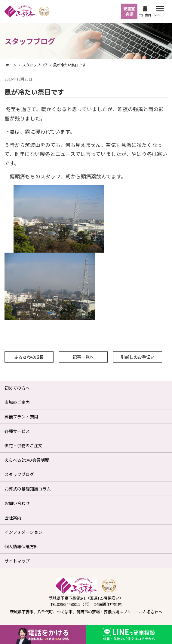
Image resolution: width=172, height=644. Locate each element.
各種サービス (17, 431)
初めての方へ (17, 388)
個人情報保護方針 (21, 546)
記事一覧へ (83, 357)
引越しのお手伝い (138, 357)
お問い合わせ (17, 503)
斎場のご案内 (17, 402)
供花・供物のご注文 (23, 445)
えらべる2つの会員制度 (27, 460)
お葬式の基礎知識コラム (28, 489)
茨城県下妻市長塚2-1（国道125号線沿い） (86, 598)
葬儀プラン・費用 (21, 417)
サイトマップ (17, 561)
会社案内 (145, 11)
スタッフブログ (19, 474)
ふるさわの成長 (29, 357)
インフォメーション (23, 532)
